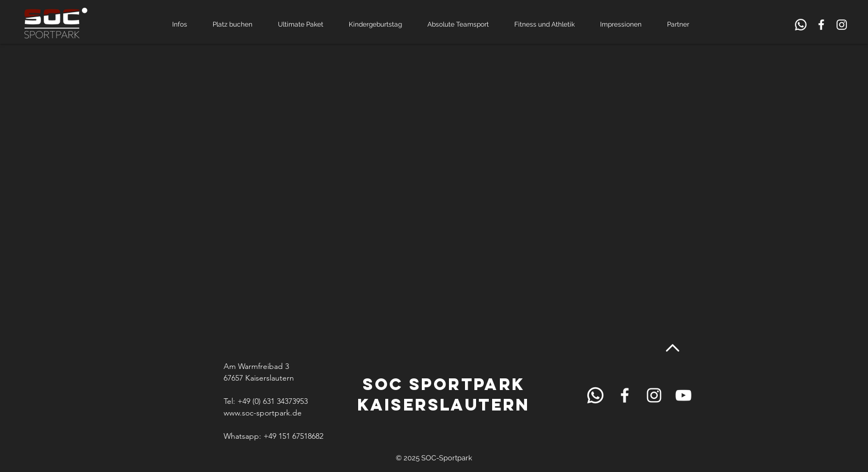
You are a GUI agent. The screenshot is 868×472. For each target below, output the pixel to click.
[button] (184, 24)
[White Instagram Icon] (842, 25)
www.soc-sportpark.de (263, 413)
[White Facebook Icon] (821, 25)
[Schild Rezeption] (801, 25)
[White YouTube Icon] (683, 395)
